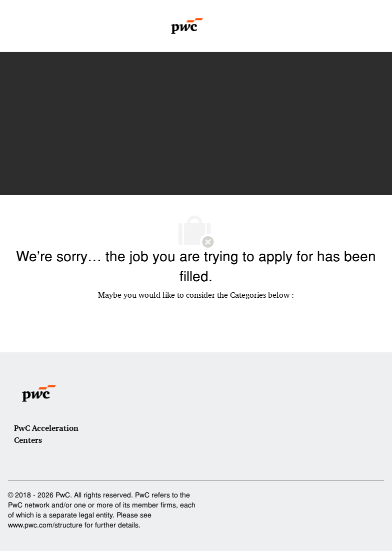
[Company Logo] (187, 26)
